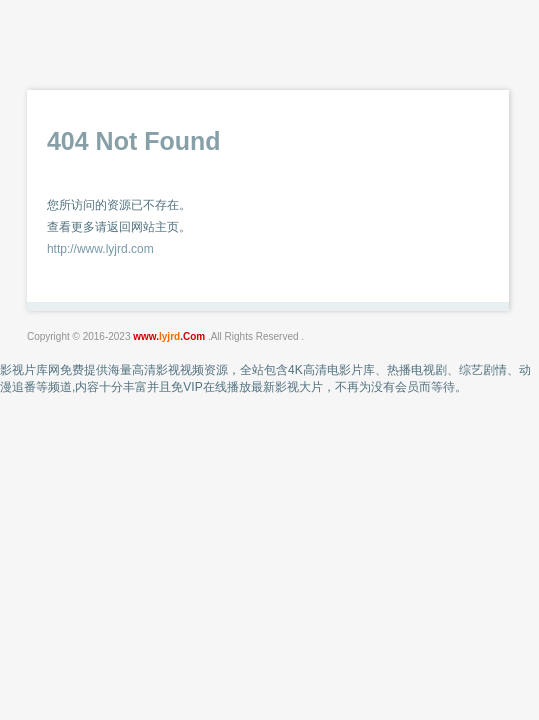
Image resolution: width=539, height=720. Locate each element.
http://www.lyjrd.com (100, 249)
